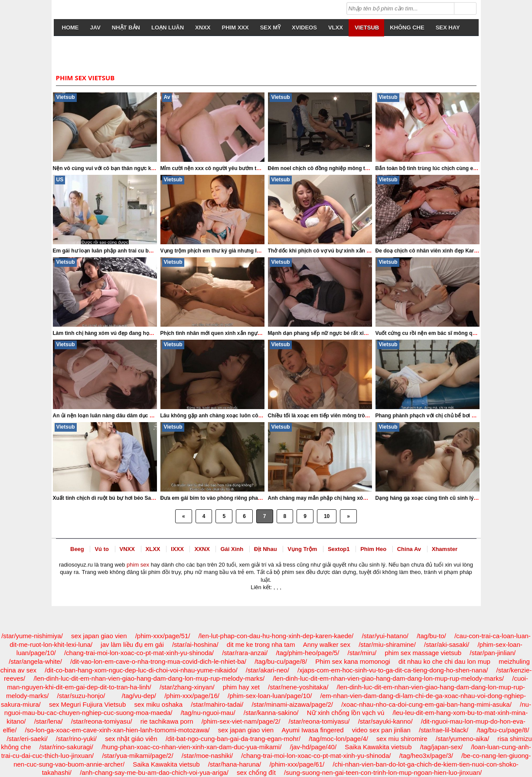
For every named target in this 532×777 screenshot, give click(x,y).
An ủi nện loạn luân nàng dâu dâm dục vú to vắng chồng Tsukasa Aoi (139, 416)
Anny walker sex (327, 644)
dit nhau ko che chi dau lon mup (444, 661)
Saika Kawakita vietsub (378, 747)
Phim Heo (373, 549)
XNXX (203, 28)
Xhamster (445, 549)
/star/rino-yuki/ (76, 739)
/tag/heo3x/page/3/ (426, 756)
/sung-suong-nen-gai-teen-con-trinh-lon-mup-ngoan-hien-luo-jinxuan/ (383, 772)
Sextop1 (339, 549)
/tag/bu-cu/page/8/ (281, 661)
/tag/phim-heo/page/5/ (307, 653)
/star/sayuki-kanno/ (385, 721)
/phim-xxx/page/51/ (163, 636)
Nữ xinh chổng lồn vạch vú (346, 713)
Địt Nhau (266, 549)
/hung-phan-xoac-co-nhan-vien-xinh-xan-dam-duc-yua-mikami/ (191, 747)
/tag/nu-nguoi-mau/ (208, 713)
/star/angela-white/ (35, 661)
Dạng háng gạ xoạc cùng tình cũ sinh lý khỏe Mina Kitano (447, 498)
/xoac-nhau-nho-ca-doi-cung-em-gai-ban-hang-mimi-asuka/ (426, 704)
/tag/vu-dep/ (139, 696)
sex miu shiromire (402, 739)
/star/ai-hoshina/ (195, 644)
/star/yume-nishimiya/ (32, 636)
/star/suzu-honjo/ (81, 696)
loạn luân (168, 28)
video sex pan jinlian (381, 730)
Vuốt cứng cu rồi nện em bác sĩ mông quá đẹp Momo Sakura (450, 333)
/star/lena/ (49, 721)
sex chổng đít (256, 772)
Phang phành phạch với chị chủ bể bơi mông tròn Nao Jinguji (451, 416)
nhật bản (126, 28)
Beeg (77, 549)
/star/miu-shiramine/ (387, 644)
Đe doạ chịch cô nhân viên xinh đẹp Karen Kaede (436, 251)
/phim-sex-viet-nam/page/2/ (241, 721)
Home (70, 28)
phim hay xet (241, 687)
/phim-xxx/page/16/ (192, 696)
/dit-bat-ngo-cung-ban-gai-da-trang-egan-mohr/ (233, 739)
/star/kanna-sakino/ (271, 713)
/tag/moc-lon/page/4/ (338, 739)
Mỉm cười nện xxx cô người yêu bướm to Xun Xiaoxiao (227, 168)
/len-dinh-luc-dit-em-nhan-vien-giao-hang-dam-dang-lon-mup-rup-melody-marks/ (149, 678)
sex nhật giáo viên (131, 739)
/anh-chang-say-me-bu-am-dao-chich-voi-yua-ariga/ (154, 772)
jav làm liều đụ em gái (132, 644)
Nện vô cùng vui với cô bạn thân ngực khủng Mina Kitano (124, 168)
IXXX (177, 549)
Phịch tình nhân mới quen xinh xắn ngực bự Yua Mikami (229, 333)
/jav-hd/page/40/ (313, 747)
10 (327, 516)
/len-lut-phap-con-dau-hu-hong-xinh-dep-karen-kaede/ (276, 636)
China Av (409, 549)
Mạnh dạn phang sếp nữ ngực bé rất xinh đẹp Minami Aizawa (344, 333)
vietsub (367, 28)
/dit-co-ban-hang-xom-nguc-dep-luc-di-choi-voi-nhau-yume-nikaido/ (141, 670)
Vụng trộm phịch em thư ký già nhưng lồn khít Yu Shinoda (232, 251)
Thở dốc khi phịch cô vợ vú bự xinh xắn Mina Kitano (332, 251)
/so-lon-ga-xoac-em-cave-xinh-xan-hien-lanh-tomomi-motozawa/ (117, 730)
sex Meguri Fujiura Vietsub (87, 704)
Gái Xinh (232, 549)
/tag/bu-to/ (431, 636)
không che (407, 28)
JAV (95, 28)
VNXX (127, 549)
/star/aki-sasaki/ (447, 644)
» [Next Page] (348, 516)
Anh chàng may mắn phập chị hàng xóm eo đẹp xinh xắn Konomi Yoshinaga (362, 498)
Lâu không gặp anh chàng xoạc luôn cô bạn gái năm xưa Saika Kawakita (250, 416)
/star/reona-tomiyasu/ (102, 721)
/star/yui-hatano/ (385, 636)
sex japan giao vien (99, 636)
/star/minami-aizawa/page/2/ (292, 704)
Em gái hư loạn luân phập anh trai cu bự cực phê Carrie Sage (129, 251)
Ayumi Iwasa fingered (312, 730)
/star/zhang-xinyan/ (187, 687)
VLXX (336, 28)
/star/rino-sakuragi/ (66, 747)
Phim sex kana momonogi (353, 661)
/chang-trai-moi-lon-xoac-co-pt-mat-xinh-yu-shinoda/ (139, 653)
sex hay (448, 28)
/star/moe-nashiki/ (207, 756)
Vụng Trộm (302, 549)
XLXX (153, 549)
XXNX (202, 549)
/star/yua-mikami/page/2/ (137, 756)
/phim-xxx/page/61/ (297, 764)
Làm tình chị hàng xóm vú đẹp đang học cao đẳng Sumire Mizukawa (137, 333)
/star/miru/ (362, 653)
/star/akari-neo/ (268, 670)
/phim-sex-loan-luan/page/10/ (270, 696)
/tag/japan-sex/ (441, 747)
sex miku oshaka (158, 704)
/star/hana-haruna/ (235, 764)
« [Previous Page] (184, 516)
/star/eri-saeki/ (27, 739)
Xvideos (304, 28)
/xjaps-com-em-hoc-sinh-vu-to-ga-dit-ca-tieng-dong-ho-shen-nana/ (393, 670)
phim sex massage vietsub (423, 653)
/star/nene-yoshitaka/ (298, 687)
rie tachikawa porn (167, 721)
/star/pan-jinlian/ (493, 653)
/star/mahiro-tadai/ (217, 704)
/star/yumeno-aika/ (462, 739)
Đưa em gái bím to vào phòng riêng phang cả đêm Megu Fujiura (239, 498)
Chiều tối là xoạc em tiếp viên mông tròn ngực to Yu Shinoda (343, 416)
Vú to (102, 549)
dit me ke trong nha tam (261, 644)
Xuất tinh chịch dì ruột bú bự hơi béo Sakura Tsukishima (122, 498)
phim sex (138, 565)
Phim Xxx (235, 28)
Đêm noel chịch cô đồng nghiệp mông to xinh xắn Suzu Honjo (344, 168)
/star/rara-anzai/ (245, 653)
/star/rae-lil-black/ (444, 730)
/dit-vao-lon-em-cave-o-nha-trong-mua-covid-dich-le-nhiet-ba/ (158, 661)
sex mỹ (270, 28)
